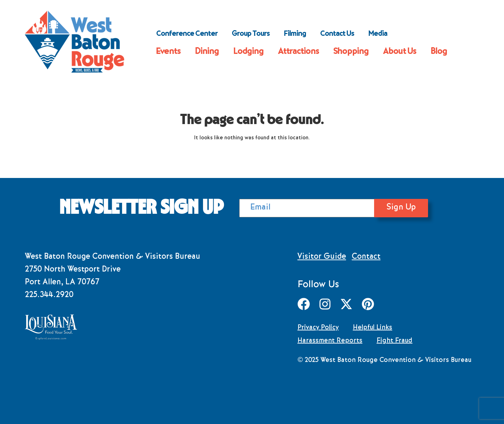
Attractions (298, 52)
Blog (439, 52)
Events (168, 52)
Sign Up (419, 208)
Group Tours (251, 34)
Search (407, 34)
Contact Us (337, 34)
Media (378, 34)
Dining (207, 52)
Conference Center (187, 34)
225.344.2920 (49, 296)
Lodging (248, 52)
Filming (295, 34)
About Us (400, 52)
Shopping (351, 52)
